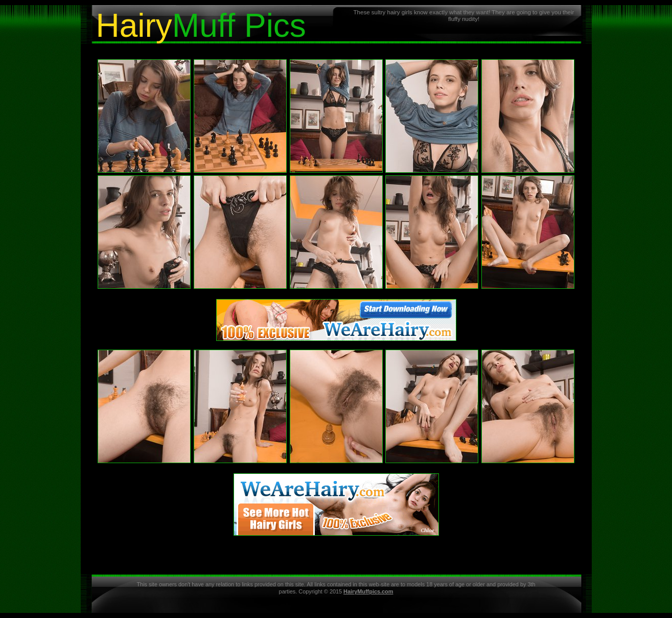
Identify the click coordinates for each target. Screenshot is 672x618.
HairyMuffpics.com (368, 591)
